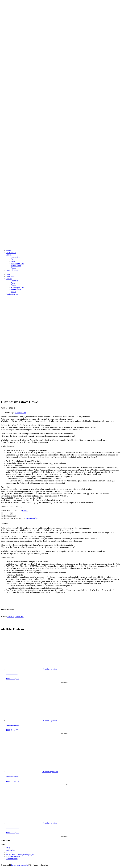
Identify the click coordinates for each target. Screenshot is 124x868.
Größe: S (11, 617)
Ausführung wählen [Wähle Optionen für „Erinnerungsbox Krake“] (50, 720)
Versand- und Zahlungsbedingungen (20, 854)
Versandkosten (20, 413)
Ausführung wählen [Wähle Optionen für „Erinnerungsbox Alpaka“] (50, 772)
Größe (4, 511)
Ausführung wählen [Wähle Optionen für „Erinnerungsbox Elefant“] (50, 823)
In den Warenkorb (8, 516)
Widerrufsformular (13, 857)
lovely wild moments (19, 865)
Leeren (25, 511)
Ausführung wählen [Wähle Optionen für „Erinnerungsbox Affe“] (50, 669)
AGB (8, 848)
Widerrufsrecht (12, 859)
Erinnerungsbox (32, 518)
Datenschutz (11, 850)
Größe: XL (19, 617)
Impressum (10, 852)
